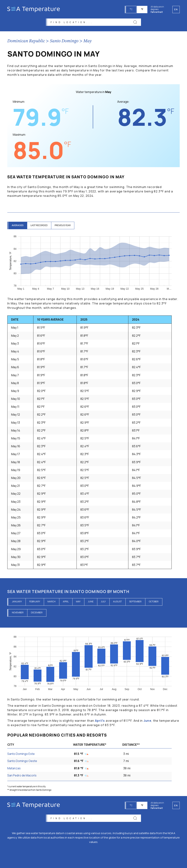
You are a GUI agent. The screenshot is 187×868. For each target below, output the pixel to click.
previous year (64, 226)
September (135, 602)
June (91, 602)
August (117, 602)
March (51, 602)
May (88, 42)
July (103, 602)
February (35, 602)
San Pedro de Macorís (22, 776)
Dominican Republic (26, 42)
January (17, 602)
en (176, 805)
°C (131, 9)
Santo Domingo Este (21, 754)
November (18, 613)
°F (142, 9)
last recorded (40, 226)
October (154, 602)
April (66, 602)
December (37, 613)
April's (100, 721)
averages (18, 226)
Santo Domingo (64, 42)
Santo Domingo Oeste (22, 761)
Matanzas (14, 768)
